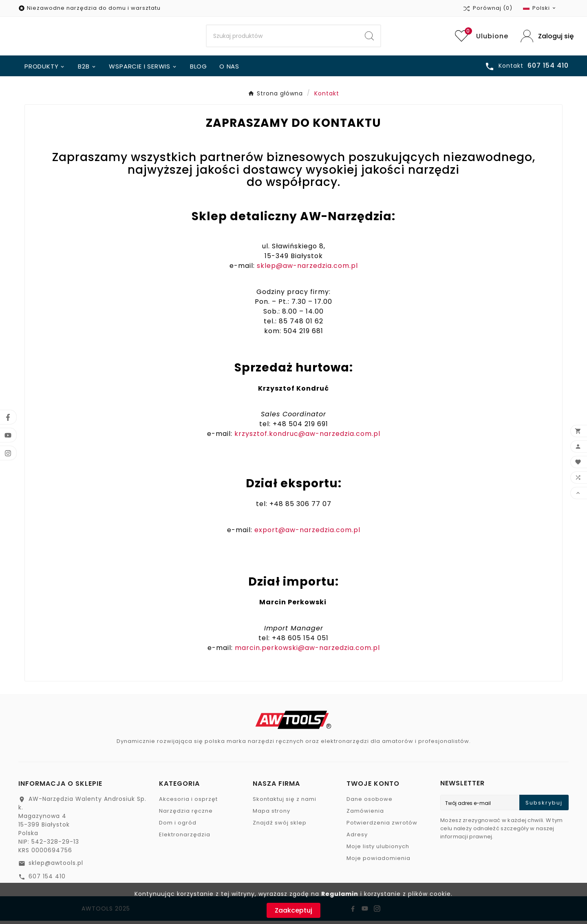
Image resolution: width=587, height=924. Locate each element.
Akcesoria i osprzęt (188, 802)
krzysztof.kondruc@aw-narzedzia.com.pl (307, 437)
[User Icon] (545, 38)
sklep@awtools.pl (56, 866)
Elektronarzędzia (185, 838)
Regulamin (340, 894)
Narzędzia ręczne (186, 814)
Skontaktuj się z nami (285, 802)
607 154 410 (47, 880)
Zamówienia (365, 814)
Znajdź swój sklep (280, 826)
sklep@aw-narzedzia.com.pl (307, 269)
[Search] (282, 38)
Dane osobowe (370, 802)
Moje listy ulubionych (378, 850)
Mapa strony (271, 814)
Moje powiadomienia (378, 861)
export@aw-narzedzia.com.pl (307, 533)
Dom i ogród (178, 826)
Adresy (357, 838)
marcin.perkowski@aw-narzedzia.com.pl (307, 651)
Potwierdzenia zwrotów (382, 826)
